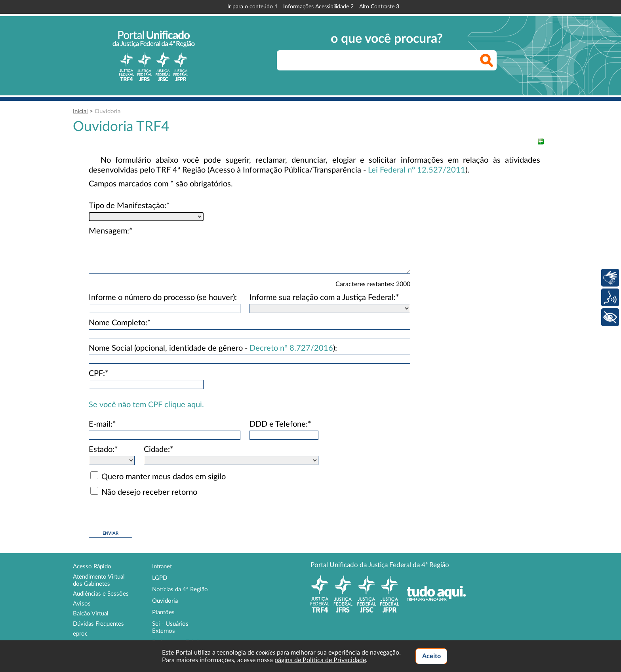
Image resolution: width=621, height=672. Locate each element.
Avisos (82, 604)
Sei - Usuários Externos (170, 627)
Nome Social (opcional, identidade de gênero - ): (213, 348)
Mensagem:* (111, 231)
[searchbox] (387, 60)
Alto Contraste (379, 7)
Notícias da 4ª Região (180, 589)
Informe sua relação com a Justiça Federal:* (324, 298)
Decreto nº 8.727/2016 (291, 348)
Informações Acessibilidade (318, 7)
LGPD (160, 578)
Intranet (162, 567)
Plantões (163, 612)
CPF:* (99, 374)
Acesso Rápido (92, 567)
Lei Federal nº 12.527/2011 (417, 170)
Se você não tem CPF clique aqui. (146, 405)
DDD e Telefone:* (280, 424)
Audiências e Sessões (101, 594)
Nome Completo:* (120, 323)
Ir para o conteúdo (252, 7)
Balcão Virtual (91, 614)
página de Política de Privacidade (320, 660)
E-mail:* (102, 424)
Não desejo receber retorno (149, 492)
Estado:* (103, 450)
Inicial (80, 111)
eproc (80, 634)
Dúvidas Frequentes (98, 624)
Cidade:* (159, 450)
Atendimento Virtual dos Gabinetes (99, 580)
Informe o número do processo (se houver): (163, 298)
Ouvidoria (108, 111)
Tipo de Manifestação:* (129, 206)
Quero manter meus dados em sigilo (164, 477)
